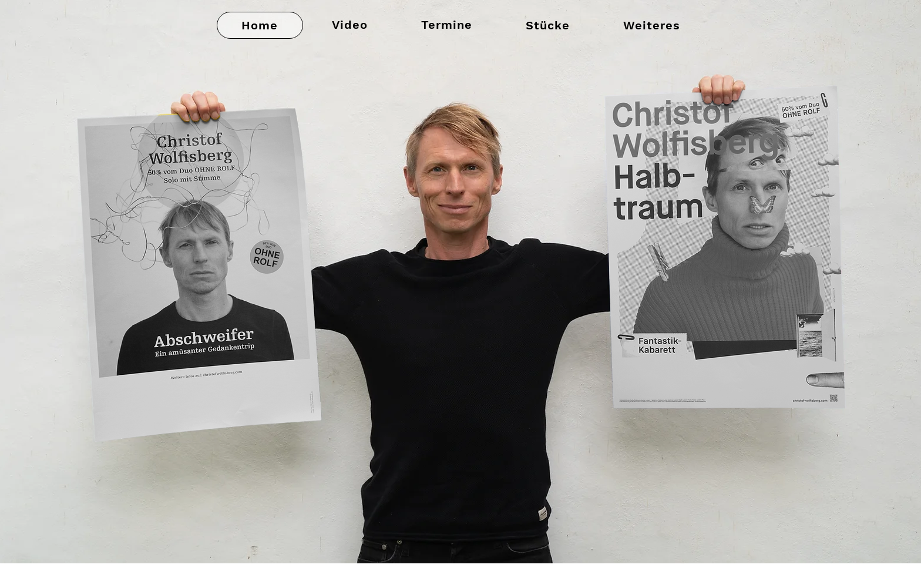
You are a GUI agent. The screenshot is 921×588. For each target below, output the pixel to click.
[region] (757, 231)
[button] (547, 25)
